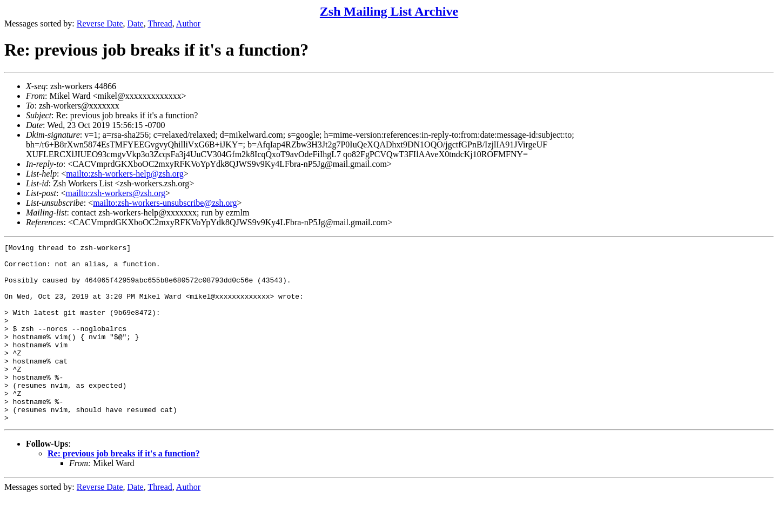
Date (136, 23)
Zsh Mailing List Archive (389, 11)
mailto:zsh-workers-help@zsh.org (125, 174)
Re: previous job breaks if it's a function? (124, 489)
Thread (160, 23)
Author (188, 23)
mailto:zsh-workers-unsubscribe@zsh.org (165, 203)
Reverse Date (100, 23)
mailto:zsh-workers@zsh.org (115, 193)
